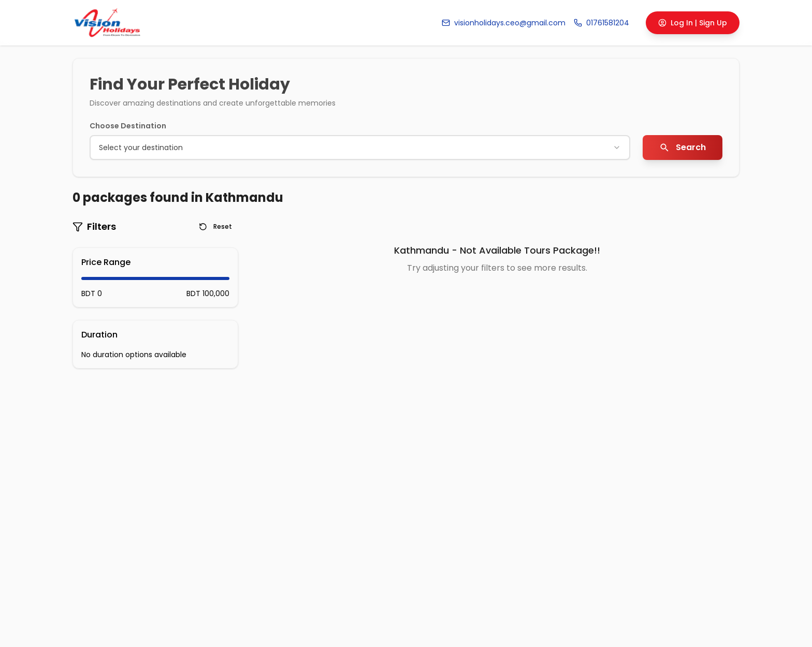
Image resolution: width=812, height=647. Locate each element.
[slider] (82, 278)
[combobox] (360, 148)
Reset (215, 226)
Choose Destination (128, 126)
